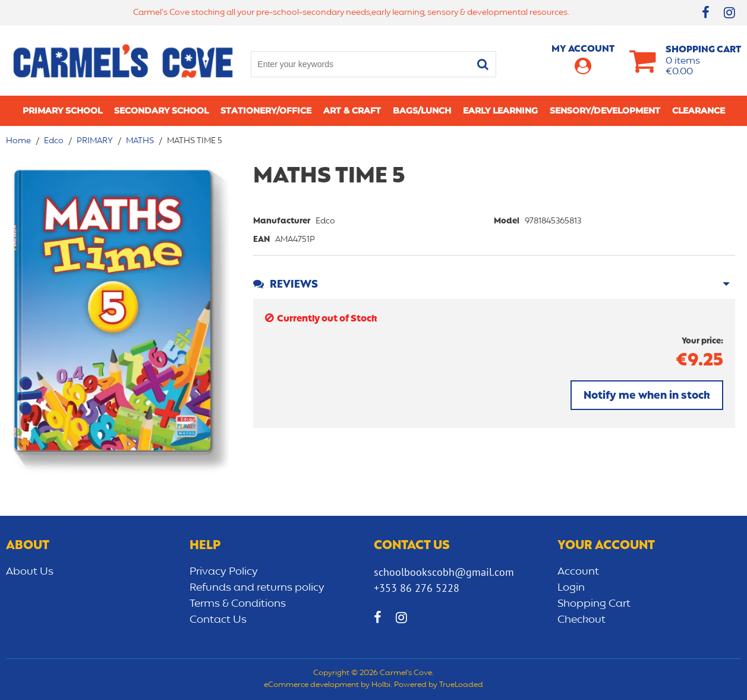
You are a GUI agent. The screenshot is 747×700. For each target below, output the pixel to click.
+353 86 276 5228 (417, 588)
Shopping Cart (594, 604)
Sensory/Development (605, 111)
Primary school (62, 111)
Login (571, 588)
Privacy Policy (224, 572)
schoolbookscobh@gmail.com (444, 572)
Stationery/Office (266, 111)
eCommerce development (311, 685)
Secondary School (161, 111)
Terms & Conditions (238, 604)
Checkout (581, 620)
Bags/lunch (422, 111)
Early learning (500, 111)
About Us (30, 572)
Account (578, 572)
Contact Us (218, 620)
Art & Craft (352, 111)
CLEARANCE (699, 111)
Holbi (381, 685)
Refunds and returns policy (257, 588)
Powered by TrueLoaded (439, 685)
